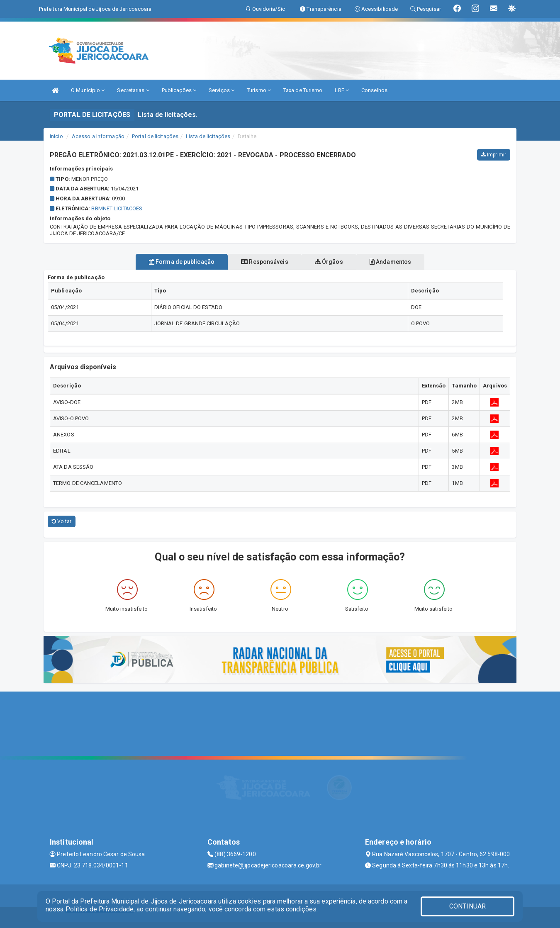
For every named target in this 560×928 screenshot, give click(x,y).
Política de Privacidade (100, 909)
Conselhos (374, 90)
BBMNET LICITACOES (117, 208)
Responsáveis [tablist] (260, 262)
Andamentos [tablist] (403, 262)
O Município (88, 90)
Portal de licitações (155, 136)
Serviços (222, 90)
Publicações (179, 90)
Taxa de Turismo (303, 90)
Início (56, 136)
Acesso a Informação (98, 136)
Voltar (62, 521)
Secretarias (133, 90)
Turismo (259, 90)
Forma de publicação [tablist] (169, 262)
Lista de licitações (208, 136)
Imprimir (494, 155)
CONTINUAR (467, 906)
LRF (342, 90)
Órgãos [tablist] (333, 262)
